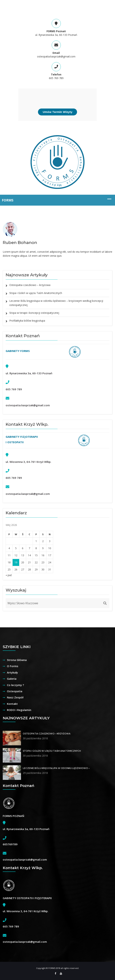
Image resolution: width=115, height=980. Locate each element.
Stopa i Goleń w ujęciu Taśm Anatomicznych (36, 293)
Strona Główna (17, 660)
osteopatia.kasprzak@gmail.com (56, 56)
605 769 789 (56, 78)
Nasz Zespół (15, 697)
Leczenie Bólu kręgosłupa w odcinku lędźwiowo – (56, 768)
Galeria (12, 679)
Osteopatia (15, 691)
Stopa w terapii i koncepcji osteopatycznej (34, 313)
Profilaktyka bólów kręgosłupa (27, 321)
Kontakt (12, 704)
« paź (9, 575)
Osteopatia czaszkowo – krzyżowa (30, 285)
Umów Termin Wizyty (57, 112)
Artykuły (12, 672)
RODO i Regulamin (19, 710)
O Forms (13, 666)
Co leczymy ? (15, 685)
